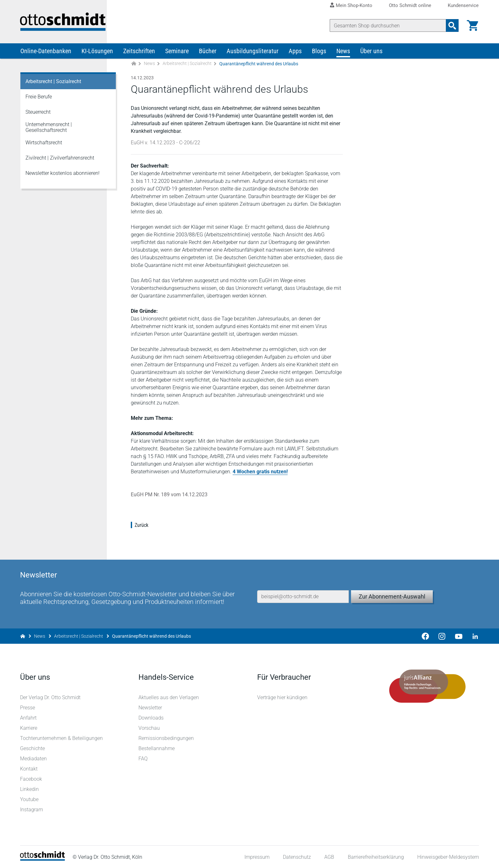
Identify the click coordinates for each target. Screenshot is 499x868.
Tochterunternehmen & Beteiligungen (62, 738)
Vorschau (149, 728)
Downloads (151, 717)
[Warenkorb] (472, 25)
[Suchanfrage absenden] (452, 25)
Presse (28, 707)
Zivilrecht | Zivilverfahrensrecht (60, 160)
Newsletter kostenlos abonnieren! (63, 176)
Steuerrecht (38, 115)
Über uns (371, 54)
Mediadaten (34, 758)
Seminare (177, 54)
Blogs (319, 54)
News (343, 54)
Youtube (30, 799)
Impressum (257, 857)
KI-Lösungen (97, 54)
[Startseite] (43, 859)
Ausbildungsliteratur (253, 54)
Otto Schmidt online (410, 6)
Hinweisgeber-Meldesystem (448, 857)
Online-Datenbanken (46, 54)
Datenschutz (297, 857)
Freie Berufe (39, 99)
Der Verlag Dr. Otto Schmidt (51, 697)
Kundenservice (463, 6)
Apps (295, 54)
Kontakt (29, 768)
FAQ (143, 758)
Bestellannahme (157, 748)
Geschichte (33, 748)
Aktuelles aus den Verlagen (169, 697)
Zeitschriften (139, 54)
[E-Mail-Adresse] (303, 592)
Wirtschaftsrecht (44, 145)
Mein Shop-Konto (354, 5)
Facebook (31, 779)
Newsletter (151, 707)
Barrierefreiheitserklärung (376, 857)
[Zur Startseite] (134, 66)
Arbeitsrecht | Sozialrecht (187, 66)
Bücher (208, 54)
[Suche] (388, 25)
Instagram (32, 809)
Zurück (142, 528)
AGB (329, 857)
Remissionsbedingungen (166, 738)
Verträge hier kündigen (282, 697)
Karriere (29, 728)
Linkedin (30, 789)
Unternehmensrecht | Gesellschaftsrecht (49, 130)
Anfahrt (29, 717)
